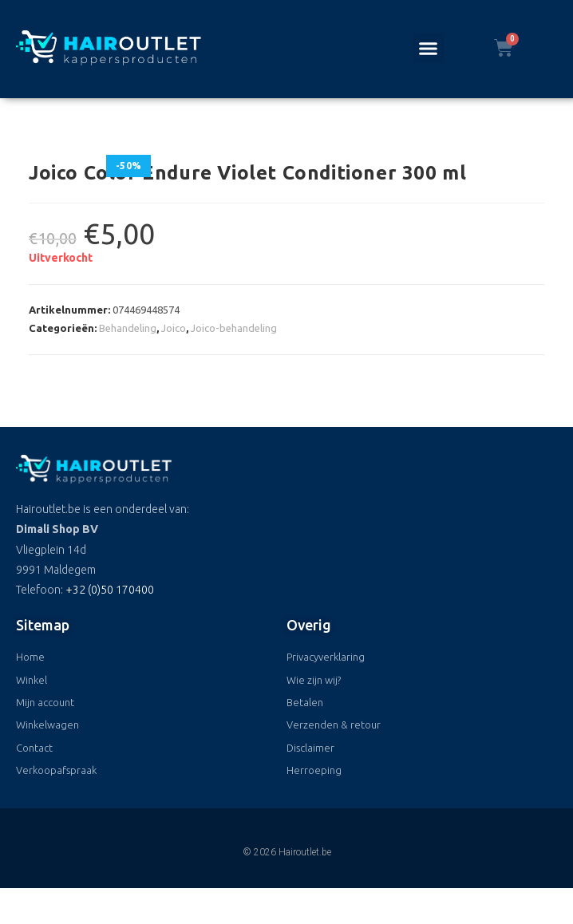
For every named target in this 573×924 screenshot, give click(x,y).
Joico (174, 328)
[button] (429, 48)
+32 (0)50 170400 (110, 590)
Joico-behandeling (234, 328)
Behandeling (128, 328)
